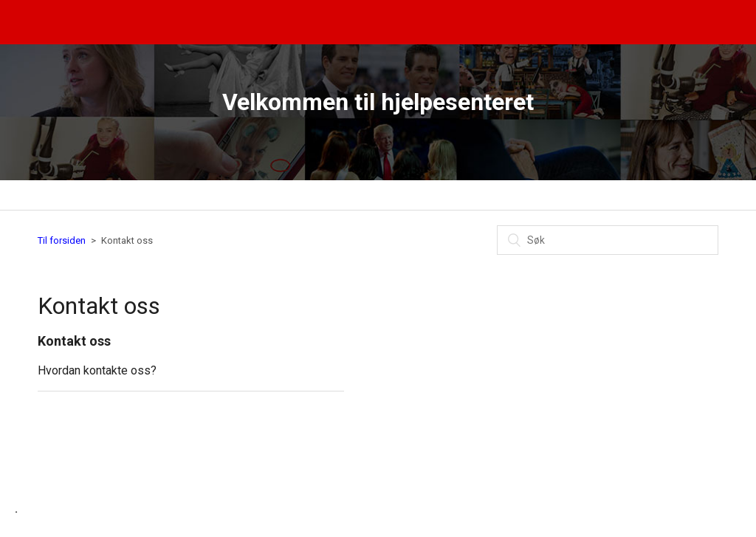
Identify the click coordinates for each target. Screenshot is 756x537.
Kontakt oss (74, 341)
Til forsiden (62, 240)
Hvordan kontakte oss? (97, 370)
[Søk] (608, 240)
